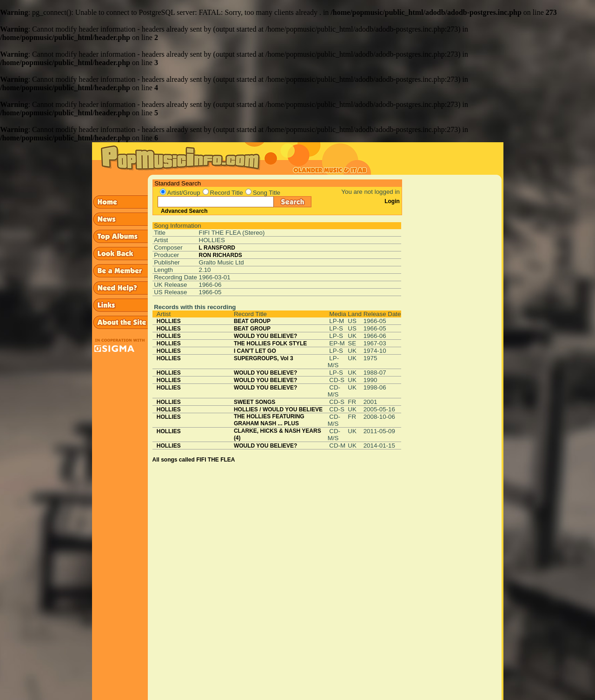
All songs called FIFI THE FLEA (194, 460)
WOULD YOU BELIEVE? (265, 336)
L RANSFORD (217, 248)
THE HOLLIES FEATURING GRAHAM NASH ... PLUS (269, 420)
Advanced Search (184, 211)
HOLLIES (169, 321)
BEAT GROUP (252, 321)
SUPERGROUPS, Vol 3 (264, 358)
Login (392, 201)
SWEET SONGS (255, 402)
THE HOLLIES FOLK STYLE (270, 343)
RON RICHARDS (221, 255)
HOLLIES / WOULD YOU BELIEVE (278, 409)
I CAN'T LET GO (255, 351)
